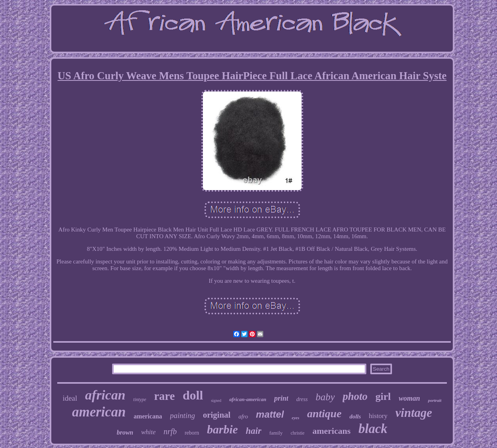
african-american (248, 399)
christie (297, 433)
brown (125, 432)
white (148, 432)
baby (325, 397)
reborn (192, 433)
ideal (70, 398)
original (217, 415)
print (281, 398)
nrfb (170, 431)
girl (383, 397)
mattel (270, 414)
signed (216, 400)
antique (324, 413)
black (373, 429)
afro (243, 416)
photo (355, 396)
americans (331, 431)
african (105, 395)
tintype (140, 399)
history (378, 416)
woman (409, 398)
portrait (435, 400)
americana (148, 416)
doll (193, 395)
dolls (355, 416)
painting (183, 415)
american (99, 412)
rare (164, 396)
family (276, 433)
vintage (414, 413)
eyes (295, 418)
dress (302, 399)
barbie (222, 429)
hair (254, 431)
